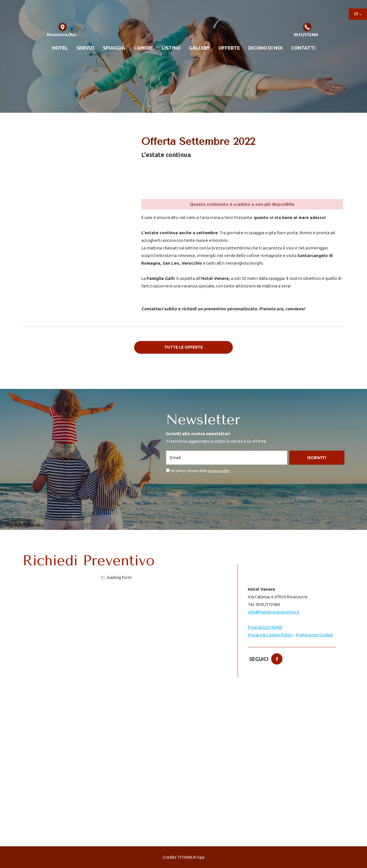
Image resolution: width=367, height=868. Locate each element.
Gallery (199, 48)
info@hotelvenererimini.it (274, 612)
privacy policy (219, 470)
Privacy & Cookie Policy (270, 635)
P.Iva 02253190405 (265, 627)
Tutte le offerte (184, 347)
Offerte (229, 48)
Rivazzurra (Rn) (61, 30)
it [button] (358, 16)
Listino (171, 48)
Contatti (303, 48)
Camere (143, 48)
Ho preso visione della (200, 470)
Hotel (60, 48)
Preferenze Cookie (314, 635)
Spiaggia (114, 48)
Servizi (85, 48)
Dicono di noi (265, 48)
